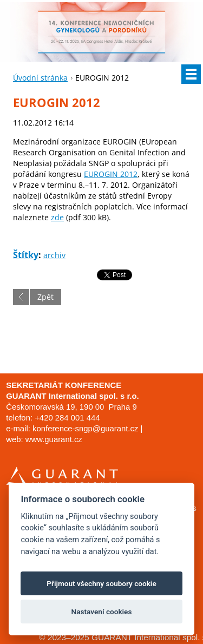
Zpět (45, 297)
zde (57, 217)
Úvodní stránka (40, 78)
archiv (54, 255)
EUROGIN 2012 (111, 174)
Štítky (26, 255)
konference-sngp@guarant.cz (85, 429)
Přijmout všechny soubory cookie (101, 583)
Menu (191, 74)
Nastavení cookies (102, 612)
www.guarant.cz (54, 439)
